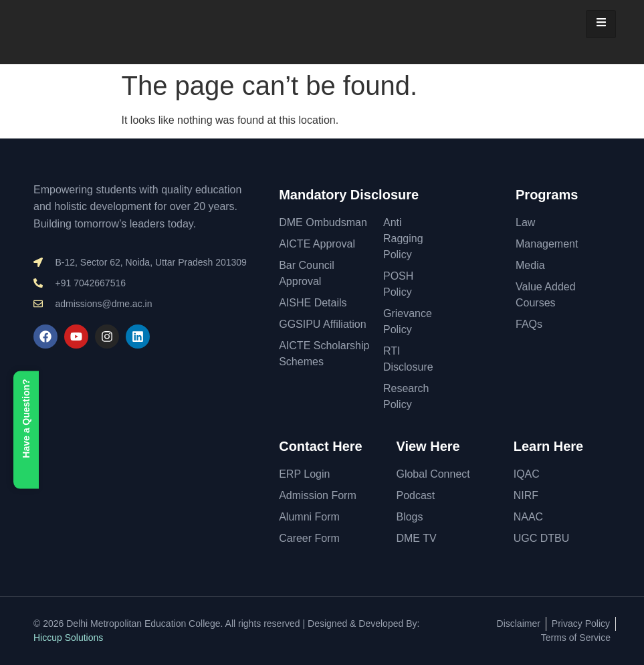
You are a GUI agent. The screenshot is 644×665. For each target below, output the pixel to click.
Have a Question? (26, 430)
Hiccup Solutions (68, 638)
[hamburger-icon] (601, 24)
